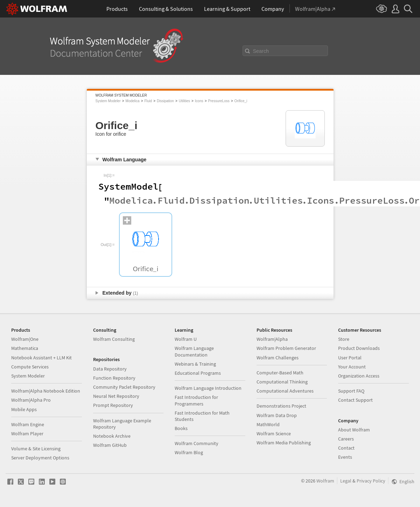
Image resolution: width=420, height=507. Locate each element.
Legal (346, 481)
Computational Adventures (285, 391)
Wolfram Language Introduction (208, 388)
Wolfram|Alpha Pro (31, 400)
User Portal (350, 358)
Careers (346, 439)
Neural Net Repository (116, 396)
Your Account (352, 367)
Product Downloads (359, 348)
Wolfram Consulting (114, 339)
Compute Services (30, 367)
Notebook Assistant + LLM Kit (41, 358)
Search (261, 51)
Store (344, 339)
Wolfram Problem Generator (286, 348)
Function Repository (114, 378)
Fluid (148, 101)
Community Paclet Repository (124, 387)
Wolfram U (186, 339)
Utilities (184, 101)
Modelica (133, 101)
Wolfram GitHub (110, 445)
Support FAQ (351, 391)
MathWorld (268, 424)
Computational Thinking (282, 382)
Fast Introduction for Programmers (196, 400)
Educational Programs (198, 373)
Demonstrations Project (281, 406)
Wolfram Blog (189, 452)
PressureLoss (219, 101)
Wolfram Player (27, 434)
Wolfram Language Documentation (194, 351)
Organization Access (359, 376)
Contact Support (355, 400)
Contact (346, 448)
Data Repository (110, 369)
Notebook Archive (112, 436)
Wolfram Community (197, 443)
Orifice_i (241, 101)
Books (181, 428)
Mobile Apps (24, 409)
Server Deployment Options (40, 458)
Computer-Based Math (280, 373)
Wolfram (325, 481)
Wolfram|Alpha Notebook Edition (46, 391)
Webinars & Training (195, 364)
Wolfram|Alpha (272, 339)
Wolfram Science (274, 434)
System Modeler (108, 101)
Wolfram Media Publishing (284, 443)
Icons (199, 101)
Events (345, 457)
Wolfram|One (25, 339)
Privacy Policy (371, 481)
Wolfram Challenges (278, 358)
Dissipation (165, 101)
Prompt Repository (113, 405)
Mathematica (25, 348)
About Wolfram (354, 430)
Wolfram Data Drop (277, 415)
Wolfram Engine (28, 424)
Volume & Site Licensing (36, 449)
